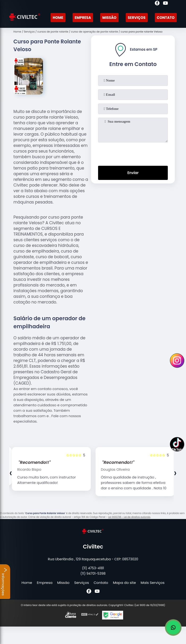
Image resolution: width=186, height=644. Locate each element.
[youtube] (165, 4)
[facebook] (157, 4)
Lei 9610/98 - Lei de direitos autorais (129, 517)
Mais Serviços (153, 583)
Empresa (83, 18)
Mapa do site (124, 583)
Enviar (133, 173)
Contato (166, 18)
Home (58, 18)
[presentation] (133, 153)
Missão (109, 18)
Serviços (137, 18)
